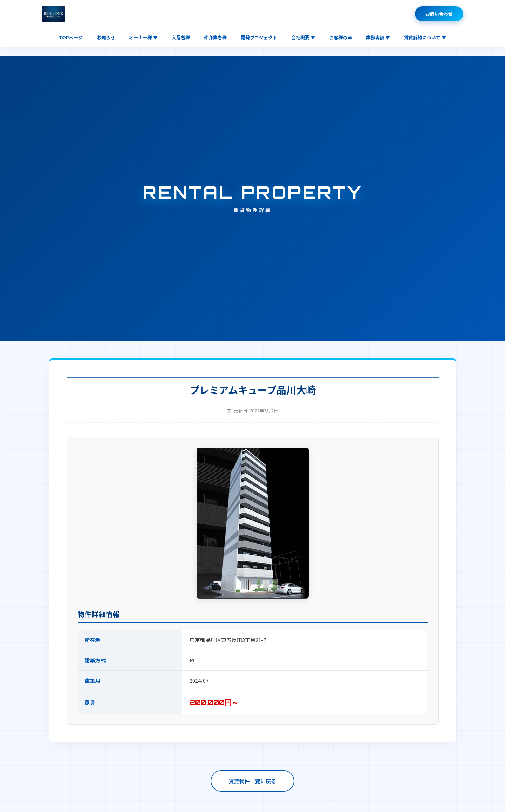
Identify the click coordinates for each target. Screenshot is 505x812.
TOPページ (71, 37)
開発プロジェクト (259, 37)
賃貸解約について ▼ (425, 37)
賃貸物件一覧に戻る (252, 781)
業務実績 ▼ (378, 37)
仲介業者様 (215, 37)
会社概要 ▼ (303, 37)
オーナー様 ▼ (143, 37)
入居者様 (181, 37)
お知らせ (106, 37)
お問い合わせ (439, 14)
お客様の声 (341, 37)
